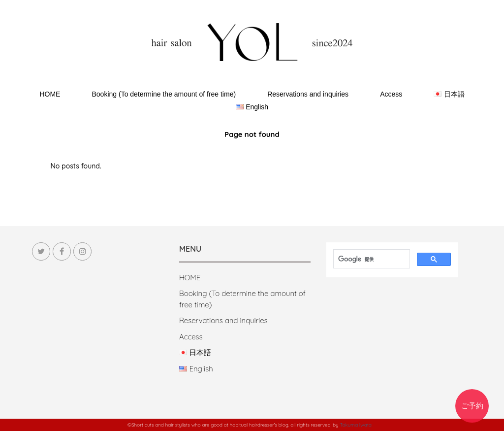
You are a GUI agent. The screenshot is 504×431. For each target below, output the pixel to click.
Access (391, 94)
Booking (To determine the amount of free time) (164, 94)
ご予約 (472, 406)
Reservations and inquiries (308, 94)
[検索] (367, 259)
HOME (50, 94)
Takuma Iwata (356, 425)
